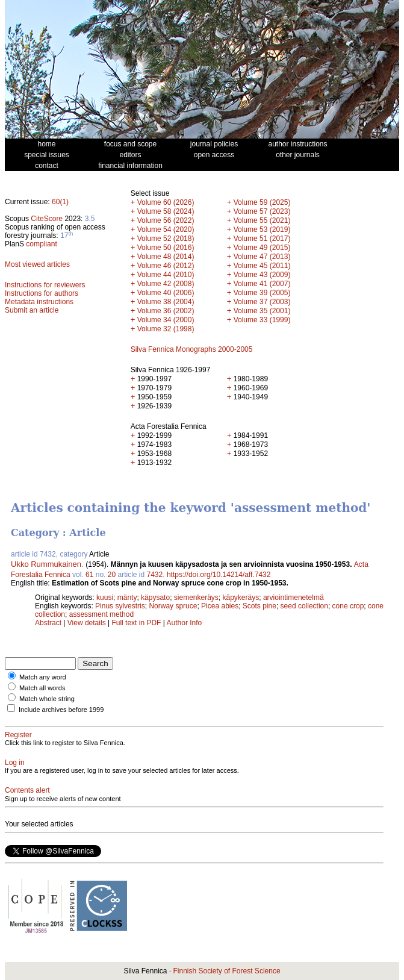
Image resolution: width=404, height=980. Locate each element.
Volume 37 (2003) (262, 302)
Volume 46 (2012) (166, 266)
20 (112, 575)
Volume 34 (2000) (166, 320)
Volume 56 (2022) (166, 220)
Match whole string (47, 699)
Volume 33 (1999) (262, 320)
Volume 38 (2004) (166, 302)
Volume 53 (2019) (262, 229)
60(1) (60, 202)
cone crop (348, 606)
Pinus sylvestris (120, 606)
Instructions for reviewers (45, 285)
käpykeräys (241, 598)
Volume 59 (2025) (262, 202)
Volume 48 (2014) (166, 257)
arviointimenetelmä (294, 598)
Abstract (48, 623)
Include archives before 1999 (61, 710)
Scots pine (259, 606)
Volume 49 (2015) (262, 248)
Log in (15, 763)
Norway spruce (173, 606)
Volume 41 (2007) (262, 284)
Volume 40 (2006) (166, 293)
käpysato (155, 598)
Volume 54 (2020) (166, 229)
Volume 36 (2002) (166, 311)
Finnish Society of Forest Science (226, 971)
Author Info (185, 623)
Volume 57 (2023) (262, 211)
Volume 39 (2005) (262, 293)
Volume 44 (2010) (166, 275)
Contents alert (27, 790)
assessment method (101, 614)
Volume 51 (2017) (262, 239)
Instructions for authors (42, 293)
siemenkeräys (196, 598)
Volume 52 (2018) (166, 239)
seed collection (304, 606)
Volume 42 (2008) (166, 284)
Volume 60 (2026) (166, 202)
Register (18, 735)
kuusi (105, 598)
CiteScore (47, 219)
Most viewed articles (37, 264)
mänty (127, 598)
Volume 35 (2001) (262, 311)
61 (89, 575)
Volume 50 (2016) (166, 248)
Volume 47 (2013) (262, 257)
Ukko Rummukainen (46, 564)
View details (88, 623)
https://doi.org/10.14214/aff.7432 (219, 575)
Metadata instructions (39, 302)
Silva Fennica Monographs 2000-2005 (192, 349)
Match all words (42, 688)
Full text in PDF (136, 623)
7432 (155, 575)
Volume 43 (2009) (262, 275)
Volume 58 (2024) (166, 211)
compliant (41, 244)
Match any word (43, 677)
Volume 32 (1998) (166, 329)
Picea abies (220, 606)
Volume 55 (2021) (262, 220)
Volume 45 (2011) (262, 266)
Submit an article (32, 310)
